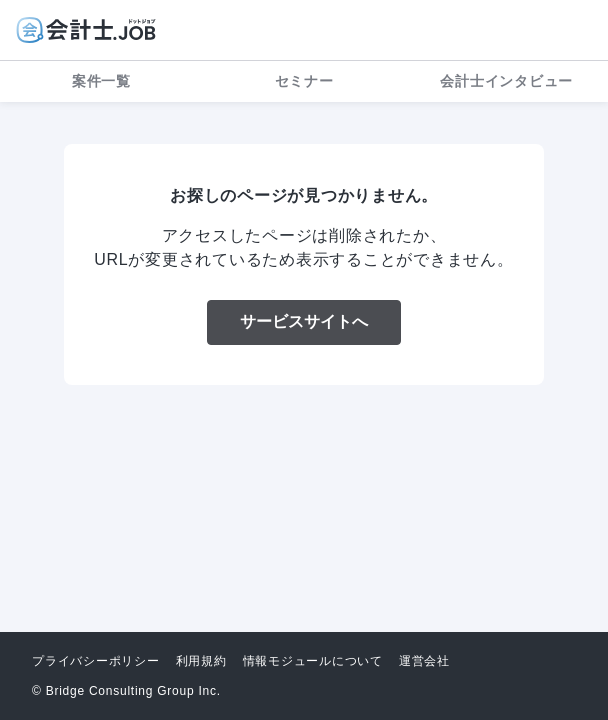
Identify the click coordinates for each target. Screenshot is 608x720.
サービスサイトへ (304, 321)
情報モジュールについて (313, 661)
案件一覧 (101, 81)
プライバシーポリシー (96, 661)
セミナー (304, 81)
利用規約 (201, 661)
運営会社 (424, 661)
